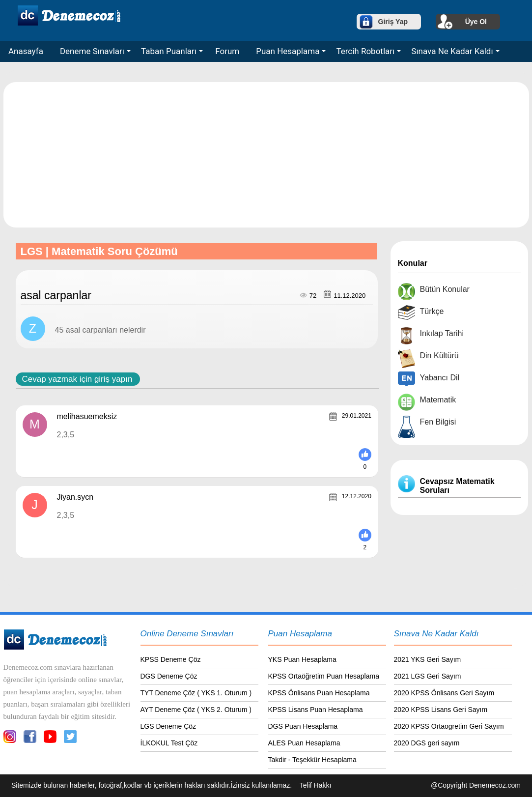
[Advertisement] (267, 154)
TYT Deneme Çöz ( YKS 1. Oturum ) (196, 693)
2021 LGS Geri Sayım (428, 676)
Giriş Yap (393, 22)
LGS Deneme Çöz (168, 726)
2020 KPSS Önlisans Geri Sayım (444, 693)
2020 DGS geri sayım (427, 743)
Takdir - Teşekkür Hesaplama (312, 760)
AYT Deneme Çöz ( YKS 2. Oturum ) (196, 710)
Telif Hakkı (316, 785)
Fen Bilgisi (438, 422)
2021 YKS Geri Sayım (428, 659)
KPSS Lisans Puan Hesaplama (316, 710)
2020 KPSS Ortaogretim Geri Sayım (449, 726)
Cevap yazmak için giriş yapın (77, 379)
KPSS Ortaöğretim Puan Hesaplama (324, 676)
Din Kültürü (439, 356)
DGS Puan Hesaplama (303, 726)
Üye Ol (476, 22)
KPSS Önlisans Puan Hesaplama (319, 693)
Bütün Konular (445, 289)
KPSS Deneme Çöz (171, 659)
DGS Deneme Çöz (169, 676)
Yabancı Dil (440, 378)
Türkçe (432, 311)
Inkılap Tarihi (442, 333)
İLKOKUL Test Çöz (169, 743)
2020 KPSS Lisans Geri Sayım (441, 710)
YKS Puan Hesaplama (302, 659)
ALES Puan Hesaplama (304, 743)
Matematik (438, 400)
